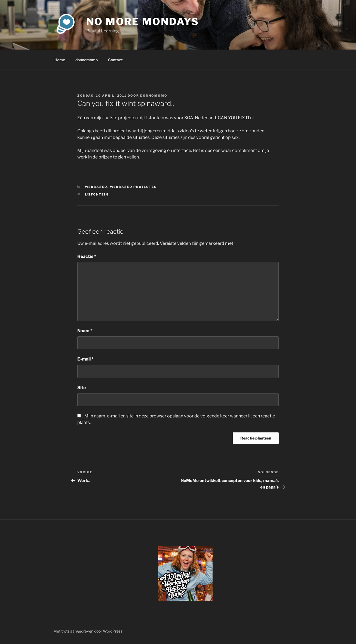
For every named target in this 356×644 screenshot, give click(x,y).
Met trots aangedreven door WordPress (88, 631)
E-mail (85, 359)
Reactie (87, 256)
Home (60, 60)
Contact (115, 60)
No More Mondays (143, 22)
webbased (96, 187)
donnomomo (87, 60)
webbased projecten (133, 187)
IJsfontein (97, 194)
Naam (85, 331)
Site (82, 388)
